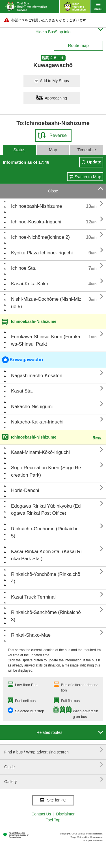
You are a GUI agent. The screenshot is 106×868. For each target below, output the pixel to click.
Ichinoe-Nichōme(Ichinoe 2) (40, 237)
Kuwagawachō (22, 360)
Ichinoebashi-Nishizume (36, 206)
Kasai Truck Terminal (33, 597)
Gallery (54, 779)
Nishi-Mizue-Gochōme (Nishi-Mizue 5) (46, 303)
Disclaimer (65, 814)
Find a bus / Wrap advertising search (54, 750)
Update (94, 162)
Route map (78, 45)
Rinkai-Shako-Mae (31, 635)
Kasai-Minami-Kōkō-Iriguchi (40, 452)
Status (19, 150)
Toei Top (53, 820)
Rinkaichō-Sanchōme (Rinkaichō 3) (46, 616)
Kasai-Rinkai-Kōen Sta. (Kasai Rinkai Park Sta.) (46, 555)
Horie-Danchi (25, 490)
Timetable (87, 150)
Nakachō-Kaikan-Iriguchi (37, 422)
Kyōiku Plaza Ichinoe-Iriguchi (42, 253)
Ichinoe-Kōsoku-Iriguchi (36, 222)
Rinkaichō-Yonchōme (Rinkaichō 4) (46, 578)
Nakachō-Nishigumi (32, 407)
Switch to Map (88, 177)
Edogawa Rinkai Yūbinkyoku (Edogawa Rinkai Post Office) (46, 510)
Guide (54, 765)
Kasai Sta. (22, 391)
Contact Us (41, 814)
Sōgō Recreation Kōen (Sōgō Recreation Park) (46, 471)
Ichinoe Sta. (24, 268)
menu (98, 7)
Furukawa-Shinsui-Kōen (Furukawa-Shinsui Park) (46, 340)
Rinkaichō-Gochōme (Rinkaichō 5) (45, 532)
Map (53, 150)
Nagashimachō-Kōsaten (37, 376)
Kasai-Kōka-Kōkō (30, 284)
